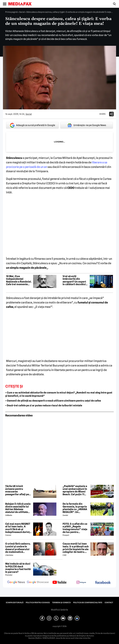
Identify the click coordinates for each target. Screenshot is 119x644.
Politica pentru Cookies (38, 603)
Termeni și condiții (61, 603)
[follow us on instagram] (81, 583)
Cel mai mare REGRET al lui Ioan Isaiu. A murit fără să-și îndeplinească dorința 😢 (18, 528)
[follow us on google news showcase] (38, 583)
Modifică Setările (59, 610)
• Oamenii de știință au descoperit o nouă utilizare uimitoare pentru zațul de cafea (53, 401)
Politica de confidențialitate (88, 603)
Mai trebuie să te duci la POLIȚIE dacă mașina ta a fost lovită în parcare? (18, 568)
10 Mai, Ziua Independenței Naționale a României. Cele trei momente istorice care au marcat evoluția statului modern (19, 280)
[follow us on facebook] (103, 583)
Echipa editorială (15, 603)
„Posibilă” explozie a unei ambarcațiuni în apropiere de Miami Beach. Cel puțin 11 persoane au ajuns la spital (75, 490)
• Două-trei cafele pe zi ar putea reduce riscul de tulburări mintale (44, 405)
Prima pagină (11, 12)
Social (22, 12)
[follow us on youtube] (59, 583)
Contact (109, 603)
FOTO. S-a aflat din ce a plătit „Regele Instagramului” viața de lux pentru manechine (75, 528)
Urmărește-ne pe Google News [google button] (87, 125)
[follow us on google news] (16, 583)
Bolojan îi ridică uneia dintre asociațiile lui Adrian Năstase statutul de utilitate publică (18, 508)
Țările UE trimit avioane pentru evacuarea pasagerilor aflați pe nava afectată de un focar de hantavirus (17, 490)
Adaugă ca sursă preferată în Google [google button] (32, 125)
